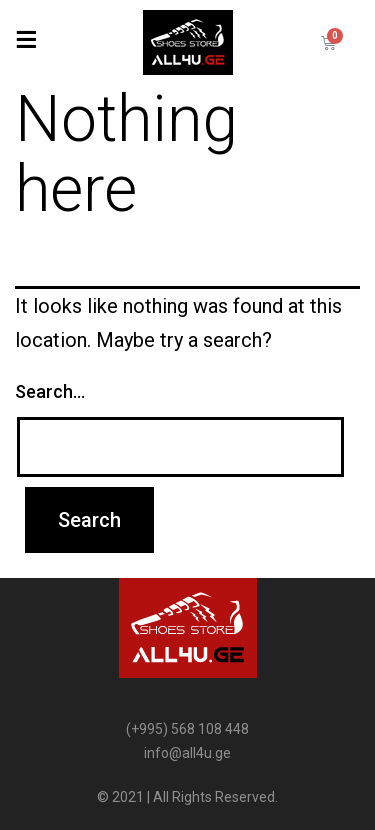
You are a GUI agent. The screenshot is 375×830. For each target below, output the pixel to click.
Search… (50, 391)
